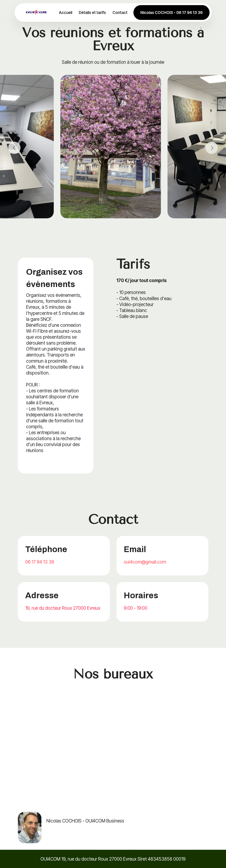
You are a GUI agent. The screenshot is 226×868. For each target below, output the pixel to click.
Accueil (67, 13)
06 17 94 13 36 (40, 562)
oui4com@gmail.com (145, 562)
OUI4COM (50, 859)
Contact (121, 13)
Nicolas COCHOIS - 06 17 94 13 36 (172, 13)
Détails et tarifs (93, 13)
